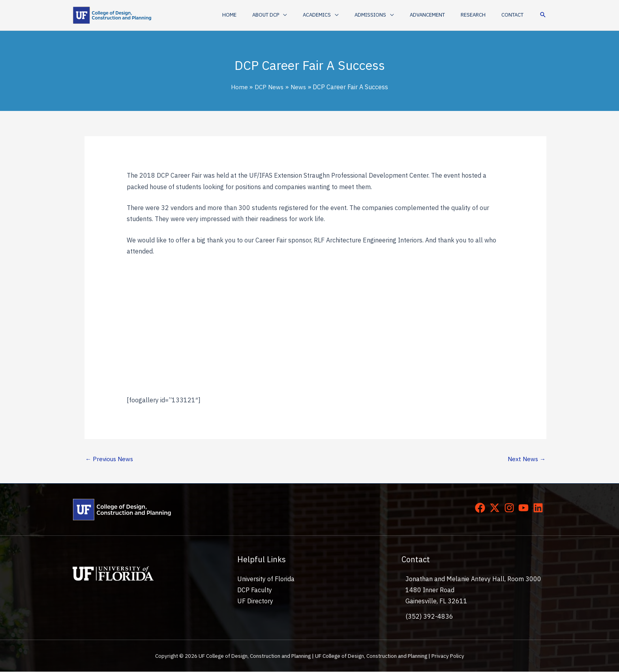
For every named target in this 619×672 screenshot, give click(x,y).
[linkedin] (540, 508)
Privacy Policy (448, 657)
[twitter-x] (496, 508)
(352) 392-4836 (429, 617)
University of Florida (266, 580)
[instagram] (511, 508)
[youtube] (525, 508)
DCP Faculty (255, 591)
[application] (313, 15)
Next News (526, 459)
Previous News (110, 459)
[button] (300, 15)
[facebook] (482, 508)
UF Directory (255, 602)
